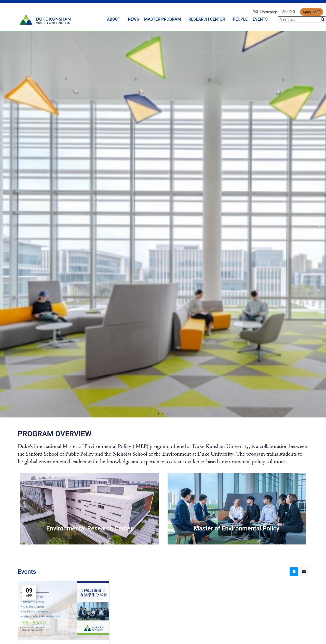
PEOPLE (240, 19)
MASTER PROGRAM (164, 19)
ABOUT (115, 19)
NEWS (133, 19)
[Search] (323, 19)
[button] (6, 224)
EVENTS (260, 19)
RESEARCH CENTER (208, 19)
